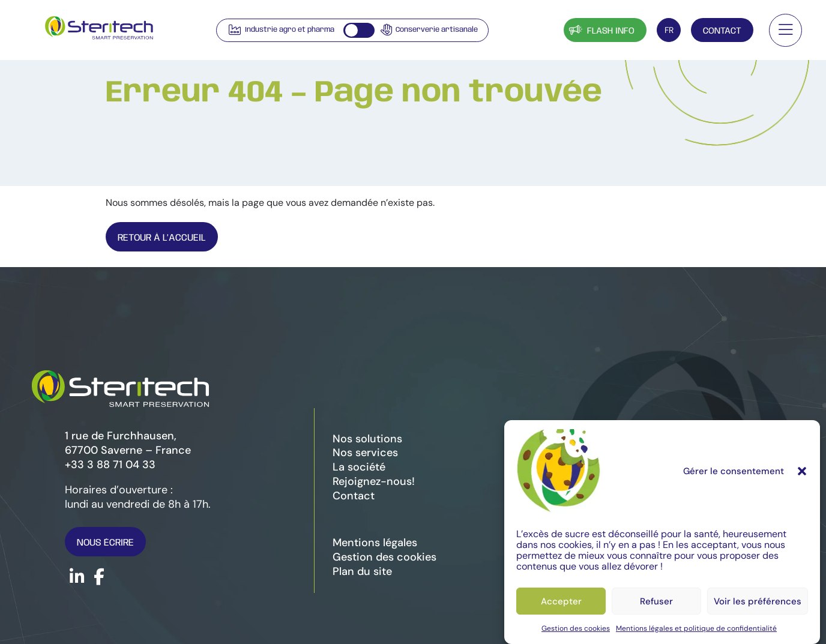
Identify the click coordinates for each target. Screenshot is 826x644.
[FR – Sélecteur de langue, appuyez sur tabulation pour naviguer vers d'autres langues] (669, 30)
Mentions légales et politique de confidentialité (696, 628)
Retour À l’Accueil (162, 238)
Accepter (561, 601)
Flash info (601, 30)
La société (359, 467)
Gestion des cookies (576, 628)
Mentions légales (375, 543)
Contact (722, 31)
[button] (802, 471)
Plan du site (362, 571)
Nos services (365, 453)
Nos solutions (367, 439)
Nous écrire (105, 543)
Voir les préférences (758, 601)
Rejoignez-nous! (374, 481)
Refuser (656, 601)
